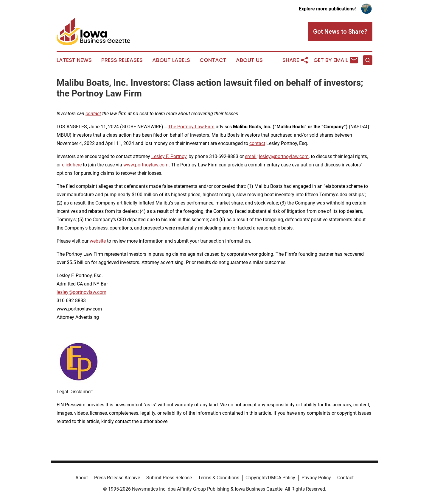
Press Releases (122, 60)
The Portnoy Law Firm (191, 127)
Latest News (74, 60)
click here (72, 165)
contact (257, 143)
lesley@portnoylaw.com (284, 156)
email (251, 156)
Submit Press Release (169, 478)
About (82, 478)
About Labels (171, 60)
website (98, 241)
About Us (249, 60)
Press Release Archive (117, 478)
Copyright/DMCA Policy (270, 478)
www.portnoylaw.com (146, 165)
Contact (213, 60)
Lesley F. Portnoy (169, 156)
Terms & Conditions (219, 478)
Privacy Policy (316, 478)
